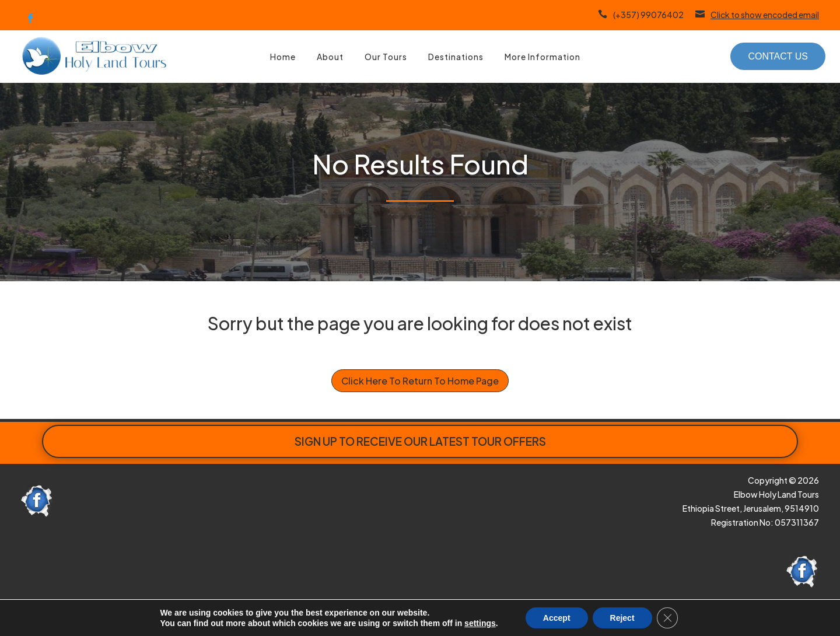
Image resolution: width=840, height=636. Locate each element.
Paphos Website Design (93, 617)
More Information (542, 57)
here (266, 617)
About (330, 57)
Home (283, 57)
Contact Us (778, 56)
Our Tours (386, 57)
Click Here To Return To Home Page (420, 381)
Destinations (456, 57)
